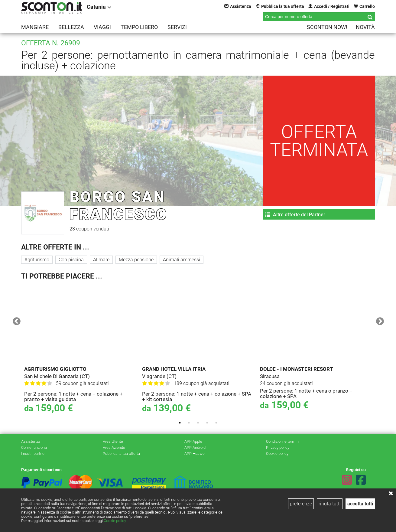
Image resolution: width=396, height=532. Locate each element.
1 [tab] (180, 423)
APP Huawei (195, 454)
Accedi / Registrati (329, 6)
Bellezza (71, 27)
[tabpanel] (80, 350)
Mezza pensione (136, 260)
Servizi (177, 27)
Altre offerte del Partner (295, 215)
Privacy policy (278, 447)
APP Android (195, 447)
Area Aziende (114, 447)
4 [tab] (207, 423)
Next (378, 320)
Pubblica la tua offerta (280, 6)
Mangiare (35, 27)
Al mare (101, 260)
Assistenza (238, 6)
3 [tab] (198, 423)
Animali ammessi (182, 260)
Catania (99, 7)
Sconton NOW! (327, 27)
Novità (365, 27)
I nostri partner (33, 454)
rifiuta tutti (330, 504)
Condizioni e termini (283, 441)
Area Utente (113, 441)
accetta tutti (360, 504)
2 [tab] (189, 423)
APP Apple (193, 441)
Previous (15, 320)
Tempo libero (139, 27)
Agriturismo (37, 260)
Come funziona (34, 447)
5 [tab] (216, 423)
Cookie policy (115, 521)
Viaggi (102, 27)
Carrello (364, 6)
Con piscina (71, 260)
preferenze (301, 504)
